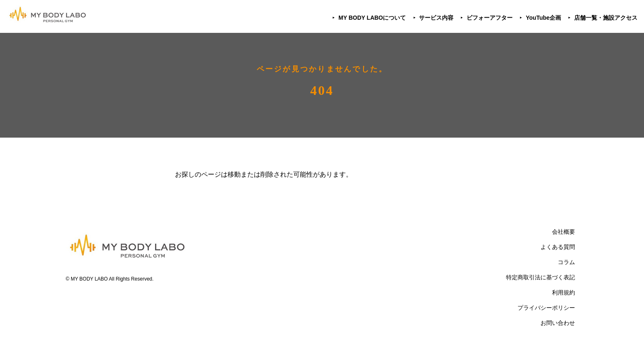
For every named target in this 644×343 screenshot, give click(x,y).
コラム (566, 262)
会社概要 (563, 232)
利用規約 (563, 292)
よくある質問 (558, 247)
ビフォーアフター (490, 18)
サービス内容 (436, 18)
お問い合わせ (558, 323)
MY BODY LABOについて (372, 18)
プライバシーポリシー (546, 308)
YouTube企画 (543, 18)
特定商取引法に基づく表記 (540, 277)
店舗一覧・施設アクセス (606, 18)
